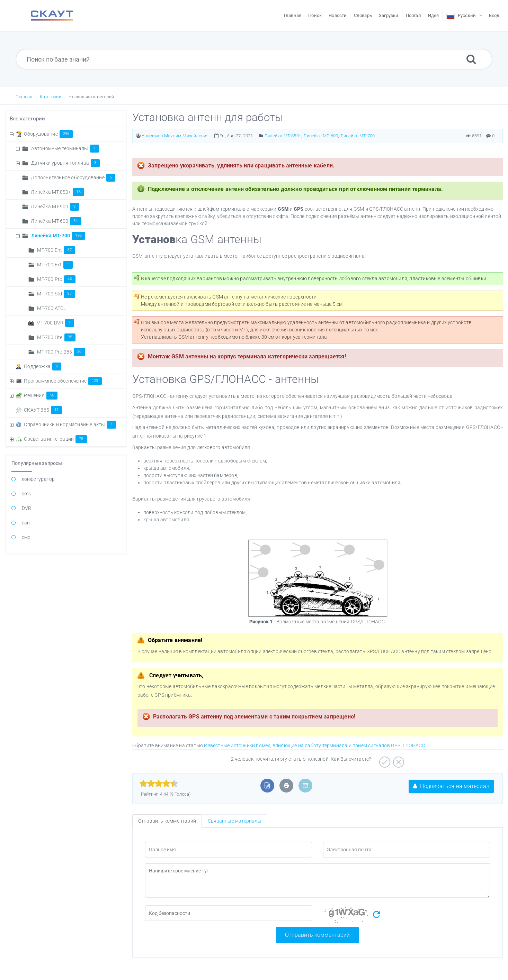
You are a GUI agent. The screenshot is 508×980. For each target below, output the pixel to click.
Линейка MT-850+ (57, 192)
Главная (24, 97)
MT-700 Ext (55, 265)
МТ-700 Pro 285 (61, 352)
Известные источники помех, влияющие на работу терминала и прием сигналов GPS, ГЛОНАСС (314, 745)
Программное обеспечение (63, 381)
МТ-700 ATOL (51, 308)
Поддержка (43, 366)
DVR (27, 508)
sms (26, 494)
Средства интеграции (55, 439)
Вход (494, 15)
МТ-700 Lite (56, 337)
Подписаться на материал (451, 786)
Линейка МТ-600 (56, 221)
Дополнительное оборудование (73, 177)
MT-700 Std (56, 294)
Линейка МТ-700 (58, 236)
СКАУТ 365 (43, 410)
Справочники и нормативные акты (70, 424)
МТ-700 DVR (55, 323)
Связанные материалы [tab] (235, 821)
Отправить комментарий (317, 935)
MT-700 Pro (56, 279)
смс (26, 537)
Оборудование (48, 134)
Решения (41, 395)
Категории (51, 97)
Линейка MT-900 (55, 207)
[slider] (159, 784)
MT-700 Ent (56, 250)
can (26, 523)
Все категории (28, 119)
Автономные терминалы (65, 148)
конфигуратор (38, 479)
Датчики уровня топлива (66, 163)
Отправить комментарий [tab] (167, 821)
